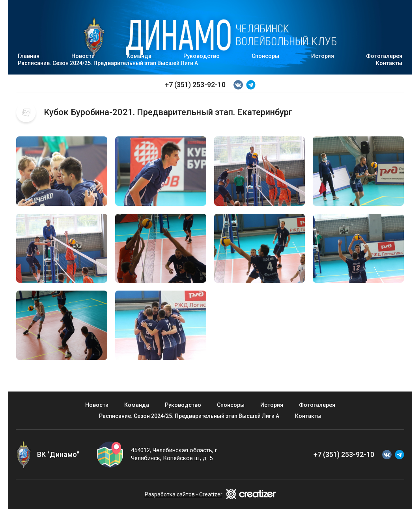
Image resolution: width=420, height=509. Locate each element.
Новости (97, 405)
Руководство (202, 56)
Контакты (389, 63)
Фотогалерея (317, 405)
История (323, 56)
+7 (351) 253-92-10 (195, 85)
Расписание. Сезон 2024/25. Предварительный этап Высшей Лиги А (108, 63)
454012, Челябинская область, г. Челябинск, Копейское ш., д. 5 (175, 454)
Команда (137, 405)
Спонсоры (265, 56)
